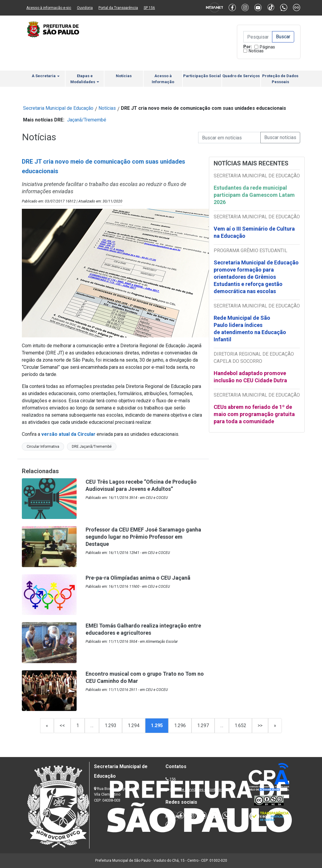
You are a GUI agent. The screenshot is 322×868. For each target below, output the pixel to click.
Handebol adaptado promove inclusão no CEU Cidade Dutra (251, 377)
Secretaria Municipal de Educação (58, 108)
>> (260, 725)
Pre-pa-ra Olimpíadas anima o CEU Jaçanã (138, 578)
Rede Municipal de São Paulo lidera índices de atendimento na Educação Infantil (250, 329)
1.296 (180, 725)
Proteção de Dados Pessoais (280, 79)
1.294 (134, 725)
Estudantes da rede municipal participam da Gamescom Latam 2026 (254, 195)
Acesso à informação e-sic (49, 8)
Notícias (256, 51)
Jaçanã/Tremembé (87, 120)
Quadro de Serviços (241, 76)
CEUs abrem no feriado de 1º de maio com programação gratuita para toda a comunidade (254, 414)
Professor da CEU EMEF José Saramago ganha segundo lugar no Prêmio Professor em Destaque (143, 537)
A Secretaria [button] (46, 76)
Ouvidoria (85, 8)
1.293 (111, 725)
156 (173, 779)
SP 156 (149, 8)
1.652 (240, 725)
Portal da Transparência (118, 8)
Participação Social (202, 76)
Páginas (267, 47)
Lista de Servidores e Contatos (197, 789)
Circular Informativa (43, 447)
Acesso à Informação (163, 79)
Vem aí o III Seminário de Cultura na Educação (254, 232)
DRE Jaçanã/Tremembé (92, 447)
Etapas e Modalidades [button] (85, 79)
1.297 (203, 725)
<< (62, 725)
